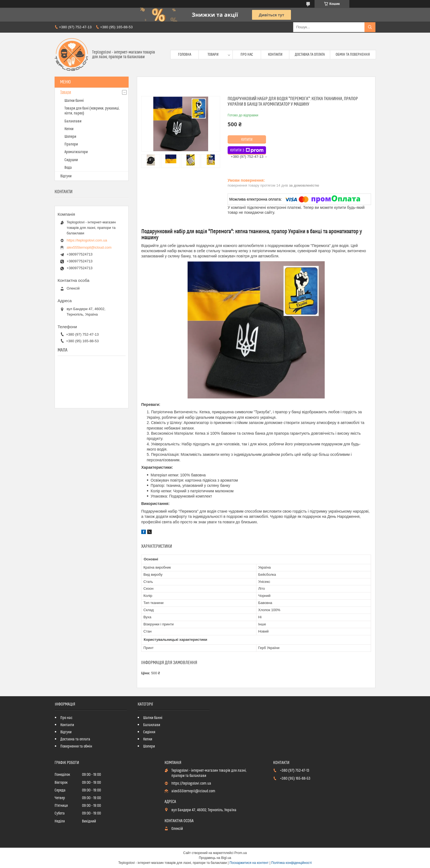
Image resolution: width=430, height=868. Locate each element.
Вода (68, 168)
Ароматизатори (76, 152)
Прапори (71, 144)
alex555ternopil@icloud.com (89, 247)
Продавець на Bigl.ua (215, 858)
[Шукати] (370, 27)
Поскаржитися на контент (249, 863)
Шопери (70, 137)
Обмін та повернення (353, 55)
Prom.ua (241, 853)
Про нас (247, 55)
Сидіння (149, 732)
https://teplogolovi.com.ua (87, 240)
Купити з (247, 150)
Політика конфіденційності (292, 863)
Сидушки (71, 160)
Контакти (275, 55)
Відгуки (66, 176)
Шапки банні (74, 101)
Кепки (69, 129)
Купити (247, 140)
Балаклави (73, 121)
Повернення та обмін (76, 746)
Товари (213, 55)
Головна (185, 55)
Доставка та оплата (310, 55)
